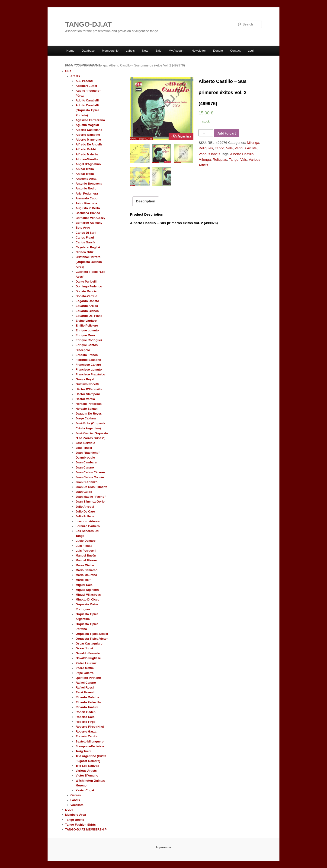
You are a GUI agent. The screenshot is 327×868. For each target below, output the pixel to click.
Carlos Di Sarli (86, 233)
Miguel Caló (84, 585)
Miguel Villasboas (88, 595)
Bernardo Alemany (89, 223)
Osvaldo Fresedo (88, 653)
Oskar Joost (84, 648)
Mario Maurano (86, 575)
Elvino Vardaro (86, 321)
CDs (78, 66)
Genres (88, 66)
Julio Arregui (85, 507)
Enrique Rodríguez (89, 340)
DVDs (69, 810)
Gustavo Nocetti (87, 384)
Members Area (75, 815)
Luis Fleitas (84, 546)
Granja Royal (85, 379)
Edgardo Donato (87, 301)
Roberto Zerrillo (87, 736)
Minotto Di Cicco (88, 599)
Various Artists (246, 148)
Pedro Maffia (85, 668)
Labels (130, 51)
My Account (176, 51)
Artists (75, 76)
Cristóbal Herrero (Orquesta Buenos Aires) (89, 262)
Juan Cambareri (87, 462)
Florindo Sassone (88, 360)
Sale (158, 51)
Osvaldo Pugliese (88, 658)
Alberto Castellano (89, 130)
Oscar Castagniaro (89, 643)
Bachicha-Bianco (88, 213)
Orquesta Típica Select (92, 634)
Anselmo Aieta (86, 179)
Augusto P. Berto (88, 208)
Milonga (101, 66)
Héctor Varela (85, 399)
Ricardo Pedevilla (88, 702)
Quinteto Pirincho (88, 678)
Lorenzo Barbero (88, 526)
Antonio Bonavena (89, 184)
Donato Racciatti (88, 291)
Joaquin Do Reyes (89, 414)
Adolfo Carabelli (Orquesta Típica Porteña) (88, 110)
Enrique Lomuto (87, 330)
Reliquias (206, 148)
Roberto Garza (86, 731)
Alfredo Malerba (87, 154)
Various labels (209, 154)
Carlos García (85, 242)
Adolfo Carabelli (87, 100)
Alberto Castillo (242, 154)
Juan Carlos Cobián (90, 477)
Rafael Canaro (86, 683)
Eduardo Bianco (87, 311)
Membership (110, 51)
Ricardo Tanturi (87, 707)
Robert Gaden (86, 712)
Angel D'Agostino (88, 164)
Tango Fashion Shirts (80, 825)
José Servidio (85, 443)
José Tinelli (84, 448)
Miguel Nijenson (87, 590)
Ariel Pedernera (87, 193)
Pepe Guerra (85, 673)
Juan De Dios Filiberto (91, 487)
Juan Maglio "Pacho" (91, 497)
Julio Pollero (85, 516)
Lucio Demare (86, 541)
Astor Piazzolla (86, 203)
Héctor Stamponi (88, 394)
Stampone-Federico (90, 746)
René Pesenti (85, 692)
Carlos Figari (85, 237)
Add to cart (227, 133)
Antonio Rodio (86, 188)
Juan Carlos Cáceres (91, 472)
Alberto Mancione (88, 140)
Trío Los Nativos (87, 766)
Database (88, 51)
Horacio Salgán (87, 409)
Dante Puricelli (86, 281)
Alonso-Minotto (87, 159)
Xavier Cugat (85, 790)
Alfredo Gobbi (86, 149)
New (145, 51)
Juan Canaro (85, 467)
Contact (235, 51)
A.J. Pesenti (84, 81)
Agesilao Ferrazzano (90, 120)
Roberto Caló (85, 717)
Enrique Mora (85, 335)
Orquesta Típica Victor (92, 639)
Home (70, 51)
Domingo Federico (89, 286)
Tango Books (75, 820)
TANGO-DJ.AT (88, 24)
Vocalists (77, 805)
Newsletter (199, 51)
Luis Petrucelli (86, 551)
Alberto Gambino (88, 135)
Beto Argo (83, 228)
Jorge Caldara (86, 418)
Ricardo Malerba (87, 697)
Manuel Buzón (86, 555)
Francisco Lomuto (89, 370)
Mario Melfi (83, 580)
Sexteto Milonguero (90, 741)
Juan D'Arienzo (87, 482)
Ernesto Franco (87, 355)
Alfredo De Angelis (89, 144)
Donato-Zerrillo (86, 296)
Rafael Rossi (85, 687)
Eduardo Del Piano (89, 316)
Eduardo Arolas (87, 306)
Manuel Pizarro (86, 560)
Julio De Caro (85, 511)
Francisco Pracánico (90, 374)
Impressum (163, 847)
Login (252, 51)
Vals (229, 148)
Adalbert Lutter (86, 86)
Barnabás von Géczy (90, 218)
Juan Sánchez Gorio (90, 502)
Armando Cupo (87, 198)
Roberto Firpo (86, 722)
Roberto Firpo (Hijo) (90, 727)
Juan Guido (84, 492)
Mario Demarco (87, 570)
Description (146, 201)
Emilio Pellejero (87, 325)
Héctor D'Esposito (89, 389)
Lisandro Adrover (88, 521)
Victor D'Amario (87, 775)
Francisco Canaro (88, 365)
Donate (218, 51)
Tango (220, 148)
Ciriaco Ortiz (85, 252)
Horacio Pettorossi (89, 404)
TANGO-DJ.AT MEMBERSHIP (86, 829)
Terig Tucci (83, 751)
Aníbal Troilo (85, 169)
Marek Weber (85, 565)
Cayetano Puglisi (88, 247)
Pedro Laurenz (86, 663)
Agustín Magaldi (87, 125)
